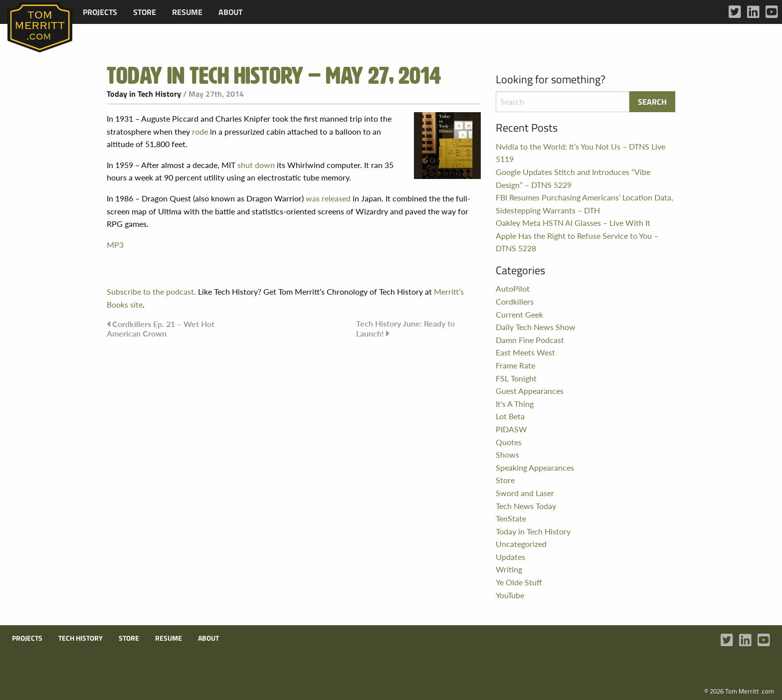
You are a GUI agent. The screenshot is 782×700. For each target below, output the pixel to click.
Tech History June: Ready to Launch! (405, 328)
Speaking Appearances (535, 467)
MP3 (115, 245)
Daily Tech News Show (536, 327)
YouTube (510, 595)
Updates (510, 557)
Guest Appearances (530, 391)
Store (145, 12)
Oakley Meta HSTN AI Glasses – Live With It (573, 223)
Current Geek (519, 314)
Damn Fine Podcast (530, 340)
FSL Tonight (516, 378)
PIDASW (511, 429)
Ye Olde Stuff (519, 582)
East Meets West (525, 352)
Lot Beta (510, 416)
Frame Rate (515, 365)
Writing (509, 569)
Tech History (81, 638)
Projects (100, 12)
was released (328, 198)
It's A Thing (515, 404)
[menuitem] (100, 12)
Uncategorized (521, 544)
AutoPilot (513, 288)
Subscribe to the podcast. (151, 291)
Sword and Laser (525, 493)
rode (200, 131)
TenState (511, 518)
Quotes (509, 442)
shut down (256, 165)
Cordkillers (515, 301)
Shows (507, 454)
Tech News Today (526, 506)
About (230, 12)
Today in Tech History (144, 94)
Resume (187, 12)
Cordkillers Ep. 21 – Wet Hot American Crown (161, 329)
